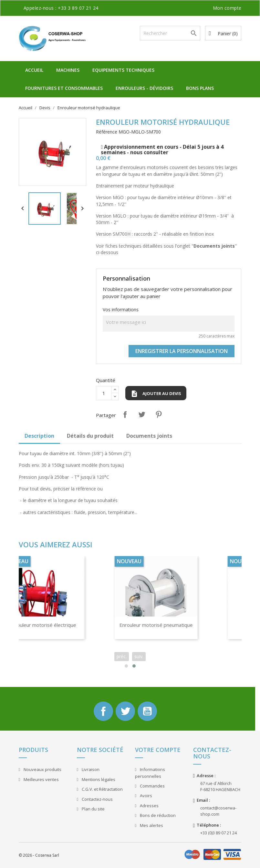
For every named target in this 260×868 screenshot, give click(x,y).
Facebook (103, 711)
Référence (107, 132)
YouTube (147, 711)
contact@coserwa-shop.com (218, 811)
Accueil (34, 70)
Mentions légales (98, 779)
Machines (68, 70)
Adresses (149, 806)
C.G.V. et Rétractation (102, 789)
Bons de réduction (157, 815)
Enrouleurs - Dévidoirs (144, 88)
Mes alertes (151, 825)
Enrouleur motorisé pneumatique (173, 625)
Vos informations (121, 310)
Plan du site (93, 809)
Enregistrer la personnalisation (182, 351)
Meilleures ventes (41, 779)
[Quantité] (104, 393)
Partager (125, 414)
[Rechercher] (170, 33)
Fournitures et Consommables (64, 88)
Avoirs (146, 796)
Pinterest (159, 414)
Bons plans (200, 88)
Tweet (142, 414)
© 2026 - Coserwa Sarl (39, 855)
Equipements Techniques (123, 70)
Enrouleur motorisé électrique (60, 625)
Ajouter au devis (156, 394)
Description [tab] (39, 436)
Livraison (90, 769)
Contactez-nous (97, 799)
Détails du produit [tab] (90, 436)
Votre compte (158, 750)
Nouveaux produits (42, 769)
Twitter (125, 711)
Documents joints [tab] (149, 436)
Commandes (152, 786)
